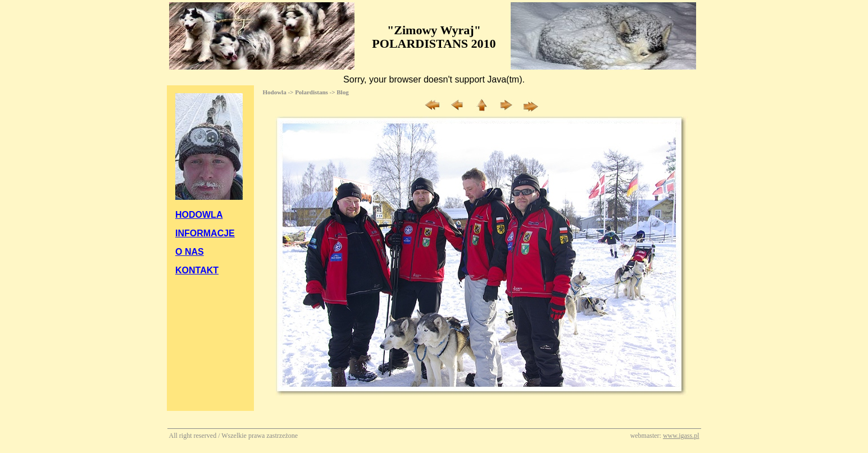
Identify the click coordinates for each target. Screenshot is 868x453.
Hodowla (275, 92)
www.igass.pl (681, 436)
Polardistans (312, 92)
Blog (342, 92)
